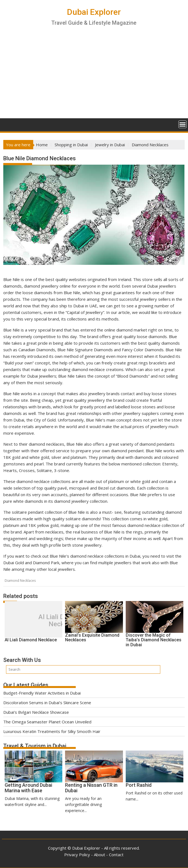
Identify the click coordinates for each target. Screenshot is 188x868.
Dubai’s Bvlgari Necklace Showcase (36, 712)
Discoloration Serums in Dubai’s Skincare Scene (47, 703)
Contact (116, 855)
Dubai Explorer (94, 12)
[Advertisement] (94, 77)
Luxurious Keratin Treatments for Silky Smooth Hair (52, 731)
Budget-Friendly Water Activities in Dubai (42, 693)
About (99, 855)
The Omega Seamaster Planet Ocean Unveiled (47, 722)
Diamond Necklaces (20, 581)
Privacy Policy (77, 855)
